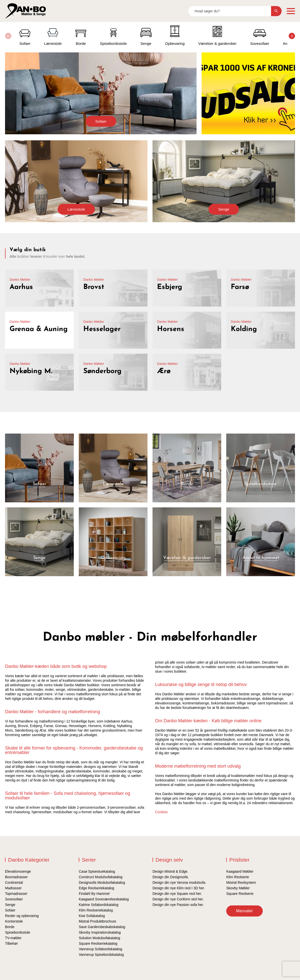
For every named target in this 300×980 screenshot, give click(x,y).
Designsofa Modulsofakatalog (102, 883)
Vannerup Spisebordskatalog (101, 955)
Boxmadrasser (16, 877)
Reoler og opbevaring (22, 916)
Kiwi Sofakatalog (92, 916)
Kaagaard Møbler (240, 871)
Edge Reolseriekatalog (97, 888)
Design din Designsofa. (171, 877)
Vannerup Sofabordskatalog (101, 949)
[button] (292, 36)
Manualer (245, 911)
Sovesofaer (14, 899)
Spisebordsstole (18, 932)
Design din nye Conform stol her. (178, 899)
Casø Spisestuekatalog (97, 871)
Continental (14, 883)
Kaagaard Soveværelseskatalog (104, 899)
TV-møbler (13, 938)
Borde (10, 927)
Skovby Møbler (238, 888)
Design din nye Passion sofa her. (178, 905)
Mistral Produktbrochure (98, 921)
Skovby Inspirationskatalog (100, 932)
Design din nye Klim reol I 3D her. (179, 888)
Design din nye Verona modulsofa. (179, 883)
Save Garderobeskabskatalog (102, 927)
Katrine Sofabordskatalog (99, 905)
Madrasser (13, 888)
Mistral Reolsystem (241, 883)
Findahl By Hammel (94, 894)
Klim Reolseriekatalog (96, 910)
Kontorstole (14, 921)
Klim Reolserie (238, 877)
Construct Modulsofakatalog (101, 877)
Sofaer (101, 121)
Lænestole (76, 209)
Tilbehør (11, 943)
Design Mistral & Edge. (170, 871)
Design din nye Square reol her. (177, 894)
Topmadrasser (16, 894)
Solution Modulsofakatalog (99, 938)
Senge (224, 209)
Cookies (161, 812)
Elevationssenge (18, 871)
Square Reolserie (240, 894)
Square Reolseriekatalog (98, 943)
